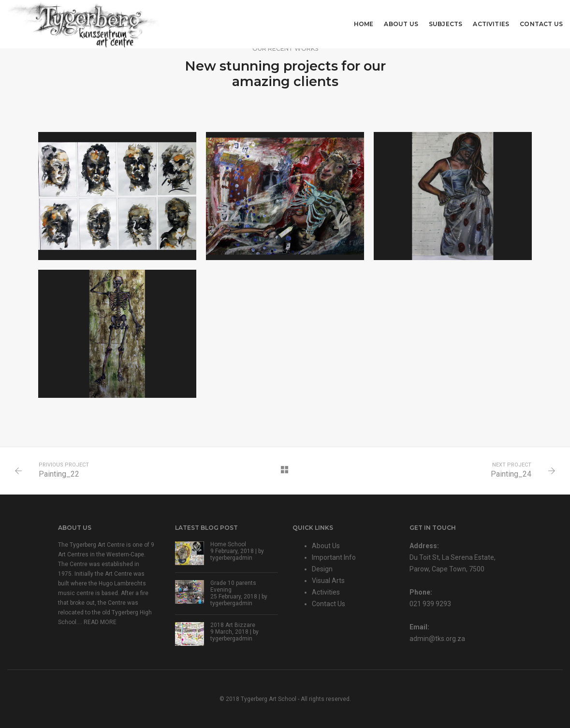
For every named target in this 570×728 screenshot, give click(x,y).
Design (322, 569)
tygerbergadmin (231, 558)
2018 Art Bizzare (233, 625)
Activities (491, 24)
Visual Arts (328, 581)
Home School (228, 544)
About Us (401, 24)
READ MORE (100, 622)
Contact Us (541, 24)
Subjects (446, 24)
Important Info (334, 557)
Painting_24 (511, 474)
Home (364, 24)
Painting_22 (59, 474)
